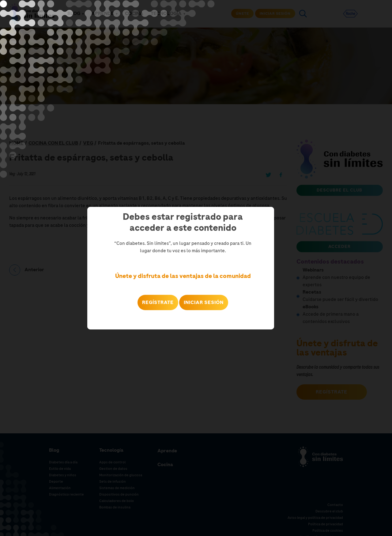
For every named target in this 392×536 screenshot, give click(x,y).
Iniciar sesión (204, 302)
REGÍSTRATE (158, 302)
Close (269, 326)
